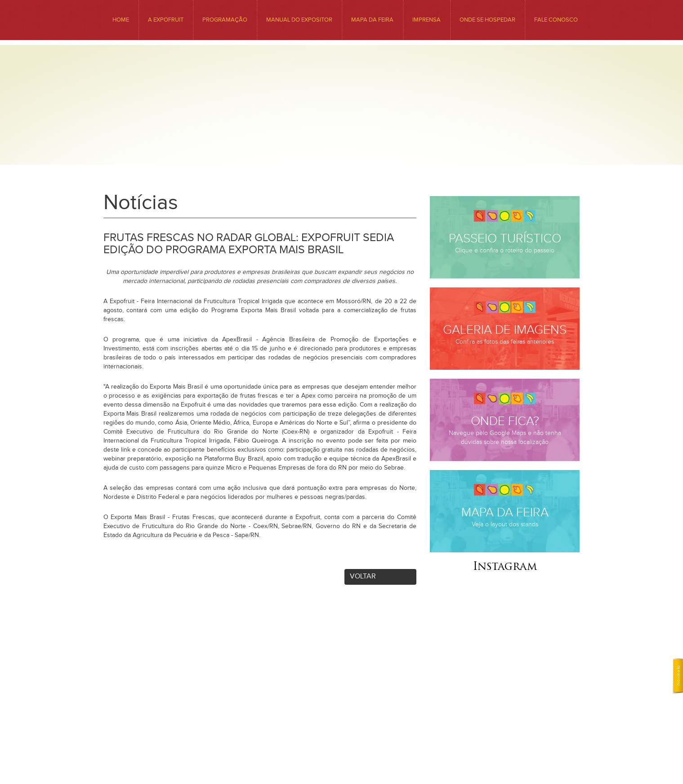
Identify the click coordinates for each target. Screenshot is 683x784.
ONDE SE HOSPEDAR (487, 20)
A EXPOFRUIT (166, 20)
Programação (225, 20)
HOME (121, 20)
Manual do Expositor (299, 20)
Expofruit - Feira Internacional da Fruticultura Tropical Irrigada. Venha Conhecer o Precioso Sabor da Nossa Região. (341, 122)
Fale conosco (556, 20)
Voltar (363, 576)
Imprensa (426, 20)
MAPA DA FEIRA (372, 20)
